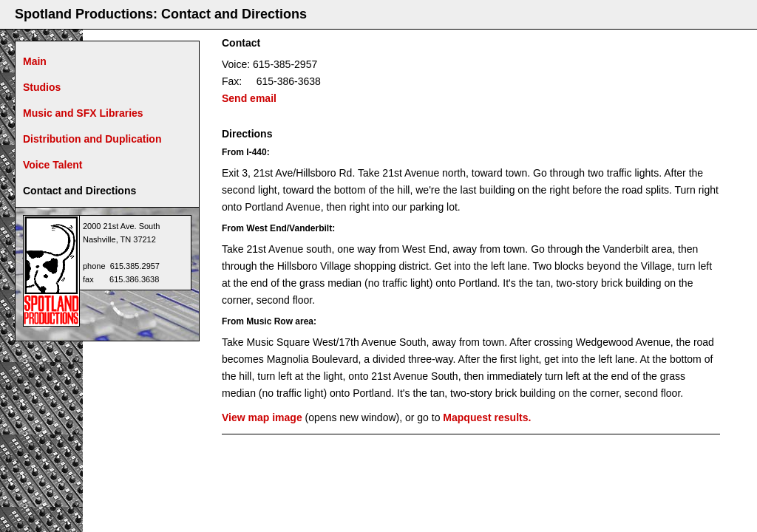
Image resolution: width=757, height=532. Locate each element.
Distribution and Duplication (92, 139)
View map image (262, 417)
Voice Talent (52, 165)
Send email (249, 98)
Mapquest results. (487, 417)
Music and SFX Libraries (83, 113)
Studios (42, 87)
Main (35, 61)
